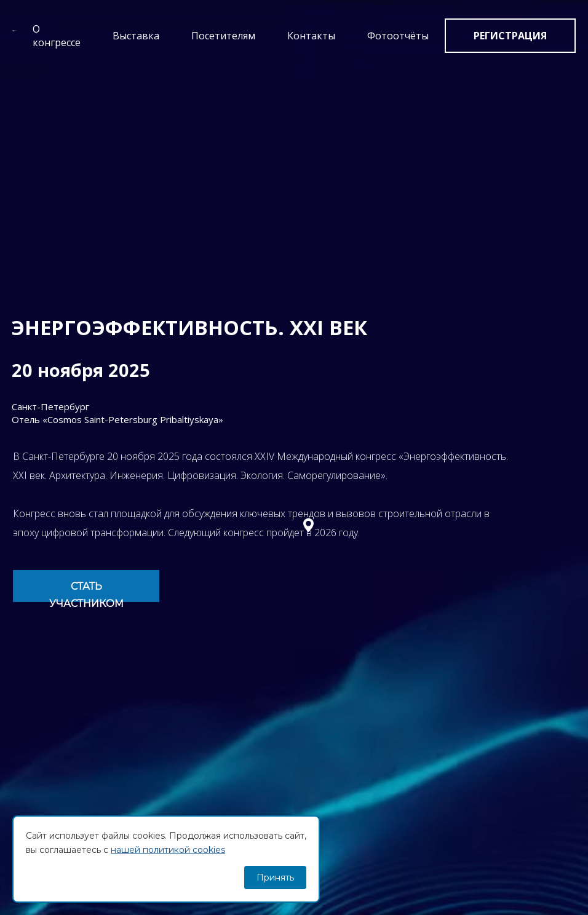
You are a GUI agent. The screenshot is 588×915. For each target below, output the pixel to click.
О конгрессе (57, 36)
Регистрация (510, 36)
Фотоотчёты (398, 36)
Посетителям (223, 36)
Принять (275, 877)
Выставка (136, 36)
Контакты (311, 36)
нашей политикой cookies (168, 850)
